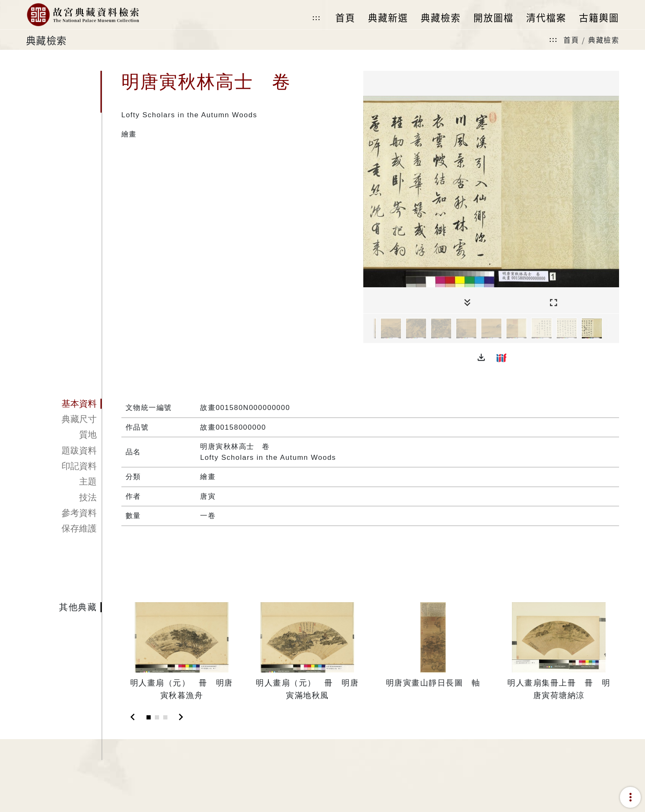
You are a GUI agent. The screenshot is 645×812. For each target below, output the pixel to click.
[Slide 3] (165, 717)
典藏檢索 (604, 40)
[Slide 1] (149, 717)
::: (316, 18)
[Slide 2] (157, 717)
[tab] (64, 404)
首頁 (571, 40)
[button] (481, 358)
